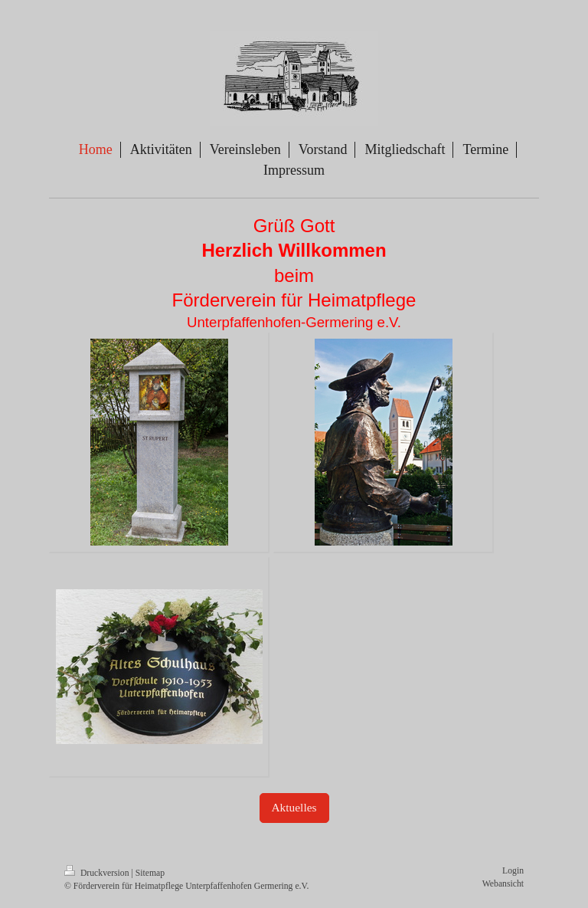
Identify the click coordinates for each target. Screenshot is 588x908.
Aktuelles (294, 807)
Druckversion (98, 873)
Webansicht (503, 884)
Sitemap (150, 873)
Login (513, 871)
